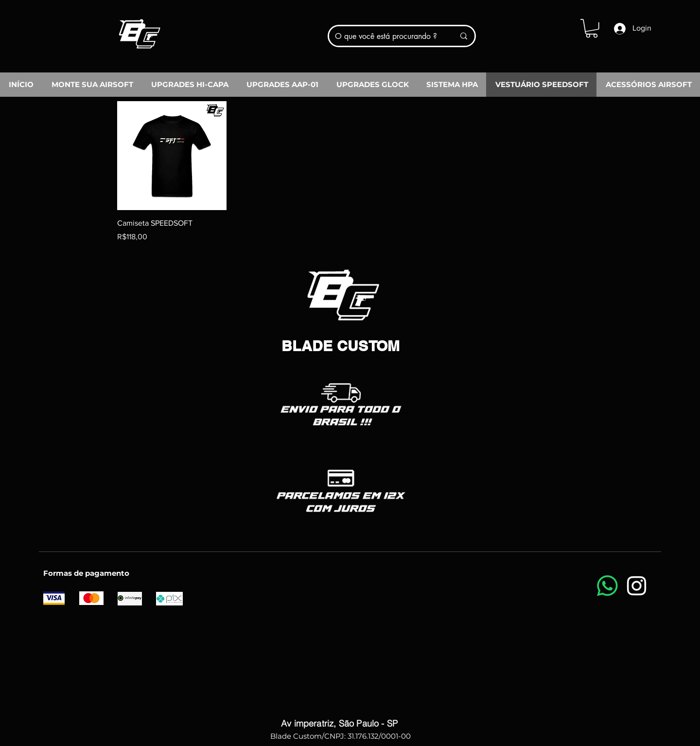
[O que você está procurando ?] (387, 36)
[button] (592, 28)
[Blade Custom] (139, 30)
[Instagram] (637, 586)
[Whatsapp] (607, 586)
